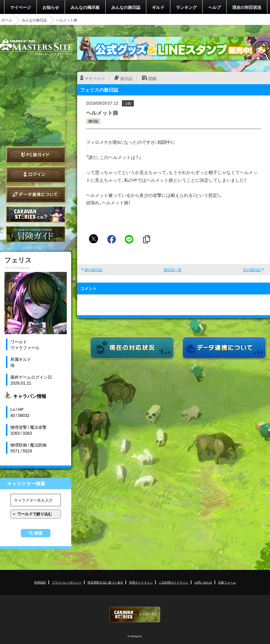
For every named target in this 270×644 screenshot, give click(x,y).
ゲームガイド (36, 234)
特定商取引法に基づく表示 (105, 582)
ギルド (158, 7)
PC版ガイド (36, 155)
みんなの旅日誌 (126, 7)
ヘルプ (215, 7)
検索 (38, 533)
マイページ (20, 7)
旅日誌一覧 (173, 270)
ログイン (36, 174)
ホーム (7, 20)
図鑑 (153, 78)
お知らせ (51, 7)
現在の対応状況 (247, 7)
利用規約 (40, 582)
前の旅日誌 (93, 270)
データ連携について (36, 194)
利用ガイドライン (141, 582)
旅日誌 (126, 78)
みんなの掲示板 (85, 7)
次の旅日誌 (252, 270)
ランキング (186, 7)
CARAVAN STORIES (135, 614)
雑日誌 (93, 121)
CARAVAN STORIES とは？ (36, 214)
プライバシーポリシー (67, 582)
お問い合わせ (203, 582)
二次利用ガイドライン (174, 582)
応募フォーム (227, 582)
